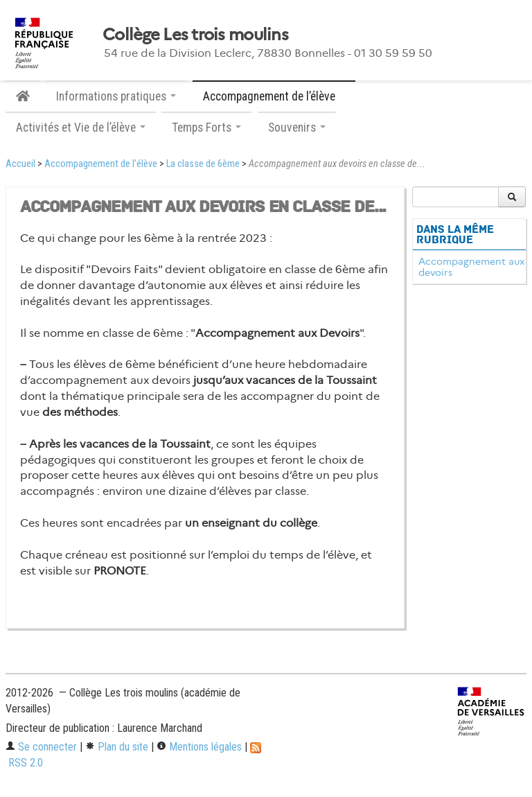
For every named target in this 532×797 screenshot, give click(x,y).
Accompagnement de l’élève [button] (274, 96)
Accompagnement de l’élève (101, 164)
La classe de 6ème (203, 164)
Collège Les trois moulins (195, 35)
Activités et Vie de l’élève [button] (81, 128)
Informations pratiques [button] (116, 96)
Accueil (20, 164)
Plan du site (117, 747)
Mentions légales (199, 747)
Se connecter (41, 747)
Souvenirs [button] (297, 128)
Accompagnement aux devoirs (471, 267)
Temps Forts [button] (206, 128)
